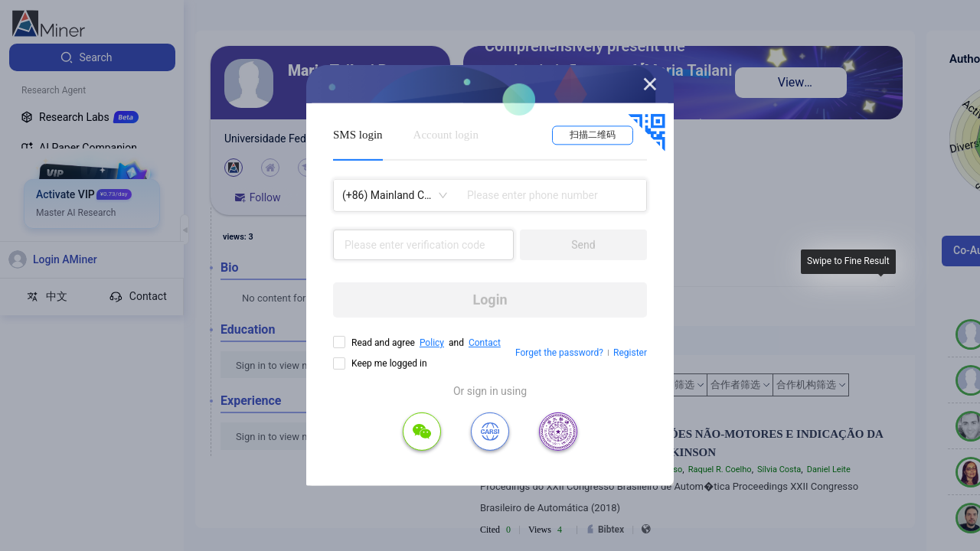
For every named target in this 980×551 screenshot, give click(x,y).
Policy (432, 343)
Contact (485, 343)
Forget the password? (559, 353)
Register (630, 353)
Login (490, 300)
